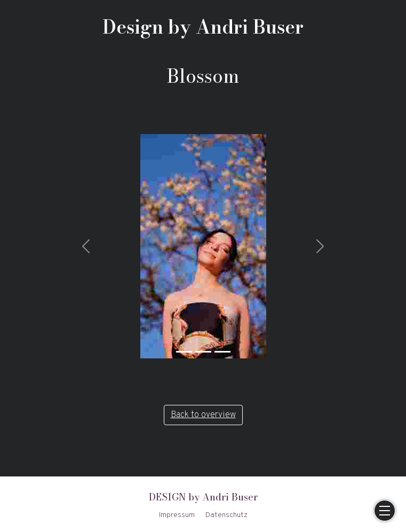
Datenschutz (226, 515)
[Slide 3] (222, 352)
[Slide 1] (184, 352)
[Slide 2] (203, 352)
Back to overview (203, 415)
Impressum (177, 515)
